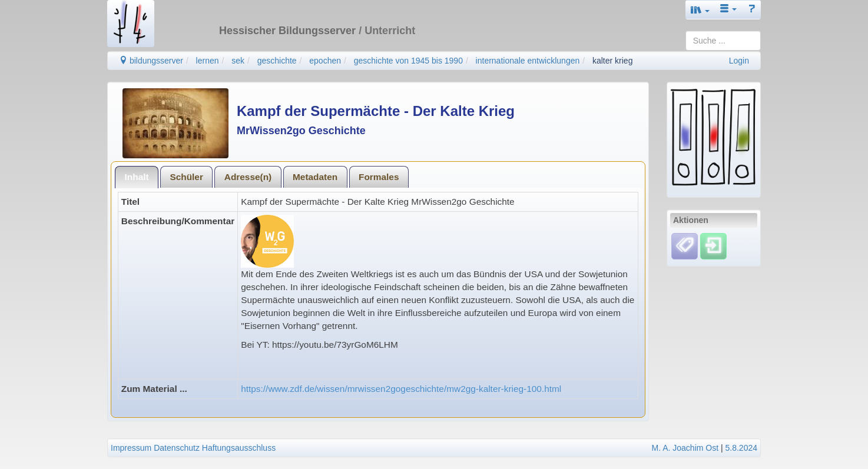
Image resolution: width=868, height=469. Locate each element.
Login (739, 61)
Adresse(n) (248, 177)
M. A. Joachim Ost (685, 448)
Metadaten (315, 177)
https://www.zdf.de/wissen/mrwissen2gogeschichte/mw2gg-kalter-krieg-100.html (401, 389)
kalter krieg (612, 61)
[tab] (137, 177)
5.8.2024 (742, 448)
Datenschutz (177, 448)
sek (238, 61)
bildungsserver (151, 61)
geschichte (277, 61)
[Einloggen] (713, 245)
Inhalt (137, 177)
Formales (379, 177)
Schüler (186, 177)
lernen (208, 61)
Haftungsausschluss (239, 448)
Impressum (131, 448)
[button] (700, 10)
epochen (325, 61)
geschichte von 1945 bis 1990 (408, 61)
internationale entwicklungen (528, 61)
